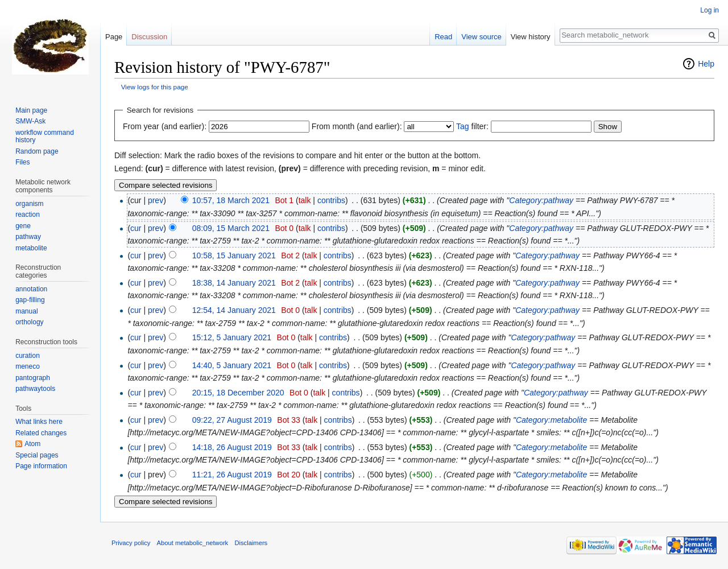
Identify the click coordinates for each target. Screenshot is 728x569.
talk (305, 200)
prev (156, 200)
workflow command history (45, 137)
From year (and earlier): (165, 126)
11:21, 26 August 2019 (232, 475)
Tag (463, 126)
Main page (31, 110)
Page (114, 37)
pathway (28, 237)
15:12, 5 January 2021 (232, 337)
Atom (32, 444)
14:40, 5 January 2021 (232, 365)
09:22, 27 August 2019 (232, 420)
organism (29, 204)
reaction (28, 215)
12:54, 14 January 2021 (234, 310)
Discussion (149, 37)
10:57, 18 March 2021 (231, 200)
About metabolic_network (193, 543)
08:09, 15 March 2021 (231, 228)
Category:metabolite (551, 420)
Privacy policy (131, 543)
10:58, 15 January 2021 (234, 255)
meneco (28, 366)
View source (481, 37)
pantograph (33, 378)
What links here (39, 422)
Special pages (37, 455)
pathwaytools (35, 389)
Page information (41, 466)
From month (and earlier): (357, 126)
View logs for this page (155, 87)
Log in (710, 10)
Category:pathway (541, 200)
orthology (29, 322)
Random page (37, 151)
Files (22, 162)
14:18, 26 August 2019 (232, 447)
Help (706, 64)
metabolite (31, 248)
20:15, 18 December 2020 (238, 393)
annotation (31, 289)
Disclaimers (251, 543)
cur (136, 228)
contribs (331, 200)
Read (443, 37)
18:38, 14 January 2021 (234, 283)
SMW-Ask (30, 121)
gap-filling (30, 300)
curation (28, 356)
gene (23, 226)
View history (531, 37)
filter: (472, 126)
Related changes (41, 433)
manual (26, 311)
